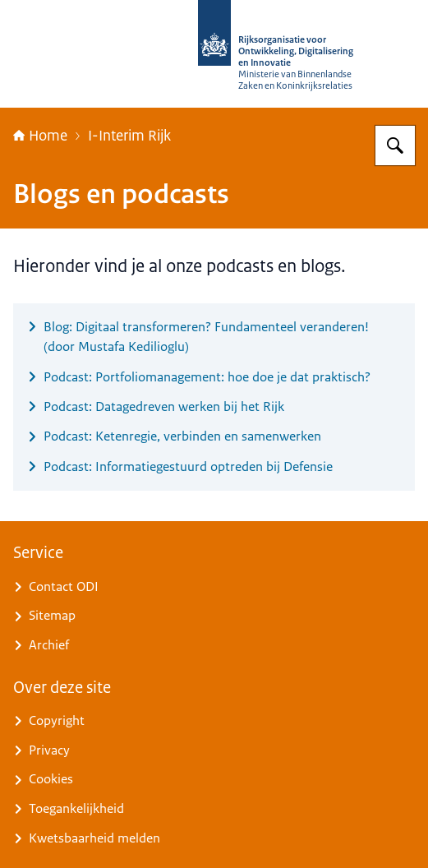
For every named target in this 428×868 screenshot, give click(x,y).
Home (40, 136)
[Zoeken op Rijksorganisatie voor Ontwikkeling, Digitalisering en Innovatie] (395, 145)
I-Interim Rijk (129, 136)
